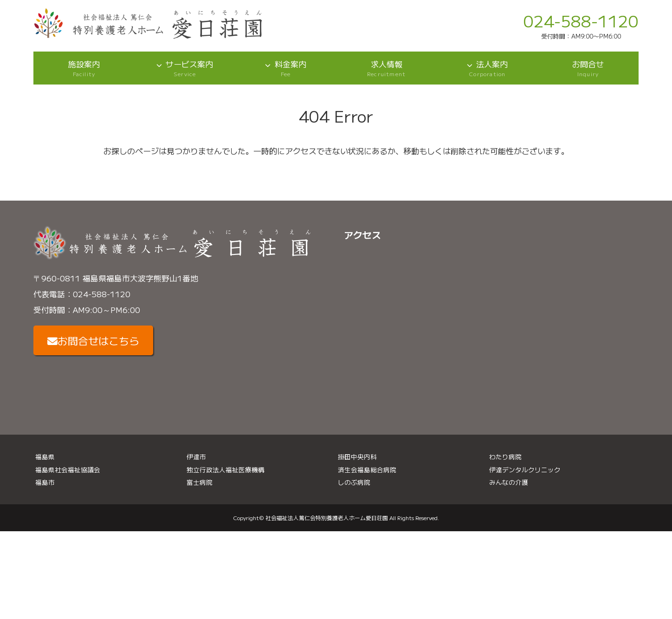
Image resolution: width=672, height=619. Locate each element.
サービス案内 (185, 68)
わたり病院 (505, 456)
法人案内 (487, 68)
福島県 (45, 456)
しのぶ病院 (354, 482)
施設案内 (84, 68)
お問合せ (588, 68)
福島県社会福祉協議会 (68, 469)
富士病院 (200, 482)
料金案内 (286, 68)
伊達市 (196, 456)
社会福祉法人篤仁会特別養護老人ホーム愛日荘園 (327, 518)
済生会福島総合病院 (367, 469)
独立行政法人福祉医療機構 (226, 469)
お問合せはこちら (93, 340)
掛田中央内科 (357, 456)
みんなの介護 (509, 482)
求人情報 (386, 68)
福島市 (45, 482)
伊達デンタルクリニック (525, 469)
